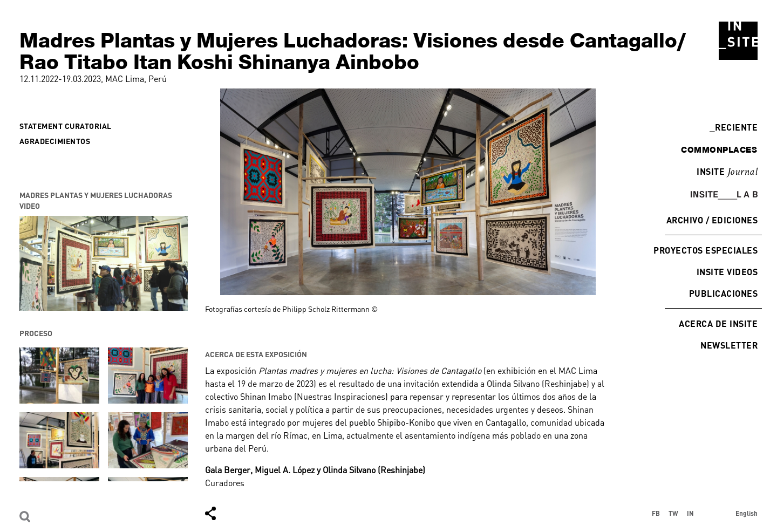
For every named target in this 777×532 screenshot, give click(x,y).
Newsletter (729, 345)
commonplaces (719, 149)
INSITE (727, 172)
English (747, 513)
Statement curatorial (66, 126)
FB (656, 513)
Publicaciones (723, 293)
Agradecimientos (55, 141)
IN (690, 513)
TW (673, 513)
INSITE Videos (727, 272)
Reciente (734, 127)
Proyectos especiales (706, 250)
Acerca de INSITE (718, 323)
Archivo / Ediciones (712, 220)
